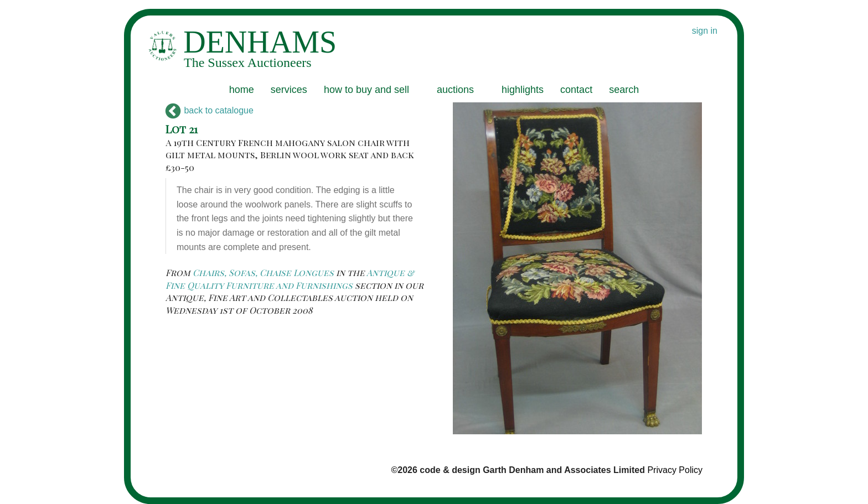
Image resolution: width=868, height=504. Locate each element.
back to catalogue (210, 110)
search (624, 90)
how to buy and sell (366, 90)
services (289, 90)
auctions (455, 90)
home (242, 90)
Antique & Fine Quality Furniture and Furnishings (290, 279)
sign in (705, 31)
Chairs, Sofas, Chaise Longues (263, 272)
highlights (523, 90)
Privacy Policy (675, 470)
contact (576, 90)
